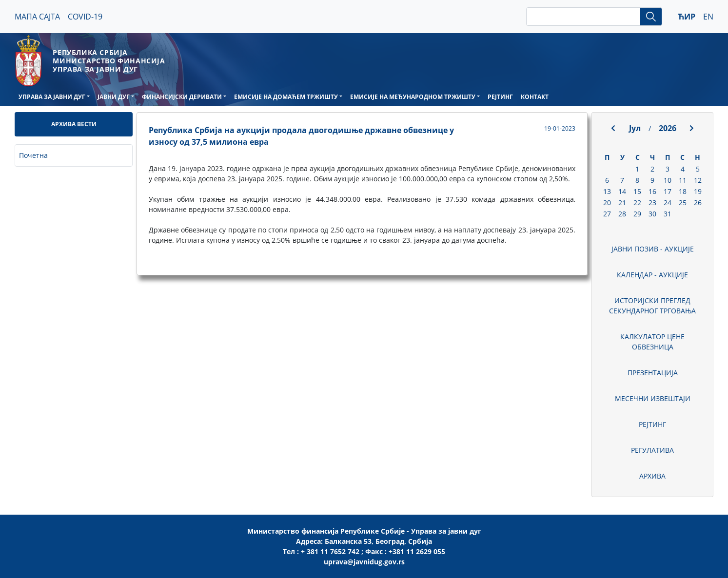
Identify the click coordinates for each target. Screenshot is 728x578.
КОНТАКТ (535, 97)
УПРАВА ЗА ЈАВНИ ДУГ (52, 97)
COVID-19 (85, 17)
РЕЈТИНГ (500, 97)
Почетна (33, 155)
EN (708, 17)
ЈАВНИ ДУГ (114, 97)
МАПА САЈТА (37, 17)
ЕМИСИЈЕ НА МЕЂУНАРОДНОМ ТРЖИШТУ (413, 97)
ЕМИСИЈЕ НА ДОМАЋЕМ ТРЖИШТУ (286, 97)
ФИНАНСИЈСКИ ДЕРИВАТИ (182, 97)
